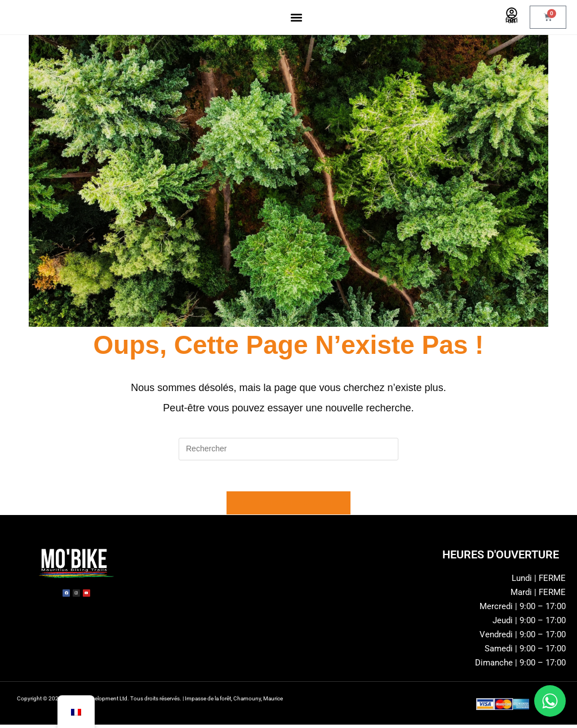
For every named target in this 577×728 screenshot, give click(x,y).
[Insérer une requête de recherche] (288, 449)
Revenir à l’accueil (288, 506)
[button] (297, 17)
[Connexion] (512, 13)
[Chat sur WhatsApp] (550, 701)
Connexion (512, 20)
